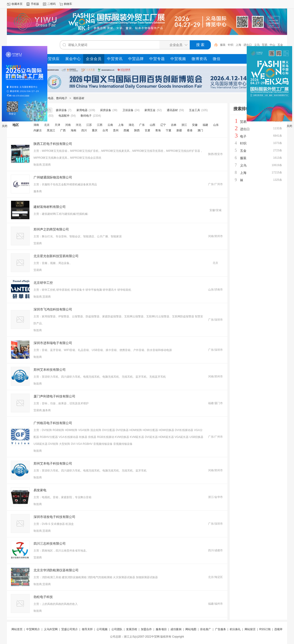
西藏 (126, 130)
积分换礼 (235, 629)
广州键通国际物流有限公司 (53, 177)
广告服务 (220, 629)
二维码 (51, 4)
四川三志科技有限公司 (50, 543)
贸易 (265, 45)
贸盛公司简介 (70, 629)
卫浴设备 (128, 110)
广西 (63, 130)
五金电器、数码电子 (55, 98)
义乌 (257, 45)
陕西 (137, 130)
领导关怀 (87, 629)
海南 (73, 130)
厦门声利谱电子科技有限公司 (54, 396)
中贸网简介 (33, 629)
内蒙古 (38, 130)
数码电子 (86, 116)
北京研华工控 (43, 283)
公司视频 (102, 629)
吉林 (174, 125)
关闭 (5, 126)
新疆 (179, 130)
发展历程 (132, 629)
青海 (158, 130)
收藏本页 (17, 4)
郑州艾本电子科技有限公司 (53, 463)
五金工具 (195, 110)
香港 (190, 130)
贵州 (116, 130)
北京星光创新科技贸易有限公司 (56, 256)
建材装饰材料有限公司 (50, 207)
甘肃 (147, 130)
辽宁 (163, 125)
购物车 (68, 4)
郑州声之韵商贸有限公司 (51, 229)
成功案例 (176, 629)
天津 (57, 125)
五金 (280, 45)
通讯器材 (172, 110)
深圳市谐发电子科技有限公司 (54, 517)
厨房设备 (106, 110)
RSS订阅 (265, 629)
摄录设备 (61, 110)
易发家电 (40, 490)
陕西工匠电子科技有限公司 (53, 144)
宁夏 (169, 130)
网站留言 (250, 629)
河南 (68, 125)
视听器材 (79, 98)
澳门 (200, 130)
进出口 (248, 45)
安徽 (195, 125)
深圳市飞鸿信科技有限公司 (53, 309)
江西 (100, 125)
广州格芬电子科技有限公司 (53, 423)
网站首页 (17, 629)
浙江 (184, 125)
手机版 (35, 4)
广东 (142, 125)
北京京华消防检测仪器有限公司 (56, 570)
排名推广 (206, 629)
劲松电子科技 (43, 597)
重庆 (95, 130)
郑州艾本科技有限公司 (50, 370)
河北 (79, 125)
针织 (231, 45)
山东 (216, 125)
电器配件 (64, 116)
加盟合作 (146, 629)
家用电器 (82, 110)
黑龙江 (51, 130)
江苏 (89, 125)
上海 (238, 45)
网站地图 (191, 629)
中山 (272, 45)
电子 (243, 136)
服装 (223, 45)
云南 (110, 125)
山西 (153, 125)
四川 (84, 130)
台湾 (105, 130)
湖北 (131, 125)
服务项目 (161, 629)
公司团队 (117, 629)
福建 (205, 125)
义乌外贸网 (51, 629)
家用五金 (150, 110)
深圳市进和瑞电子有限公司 (53, 343)
